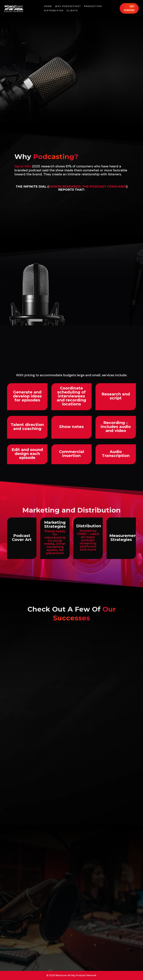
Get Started (129, 8)
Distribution (54, 11)
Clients (72, 11)
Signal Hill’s (23, 166)
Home (48, 6)
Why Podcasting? (68, 6)
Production (93, 6)
